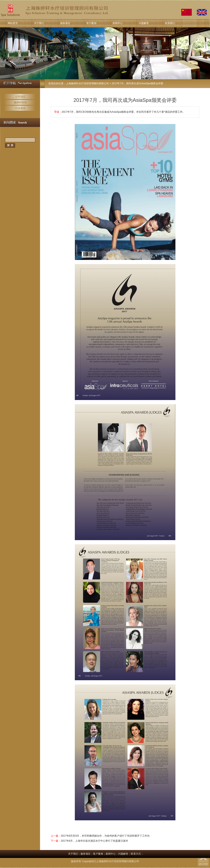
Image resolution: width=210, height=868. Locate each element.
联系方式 (136, 854)
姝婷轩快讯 (20, 102)
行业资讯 (20, 108)
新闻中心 (118, 23)
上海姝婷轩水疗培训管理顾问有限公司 (87, 83)
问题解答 (144, 23)
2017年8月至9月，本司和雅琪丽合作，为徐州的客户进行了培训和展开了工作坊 (105, 836)
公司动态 (20, 97)
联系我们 (170, 23)
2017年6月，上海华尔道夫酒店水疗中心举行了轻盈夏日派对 (94, 841)
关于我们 (39, 23)
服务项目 (65, 23)
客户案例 (91, 23)
